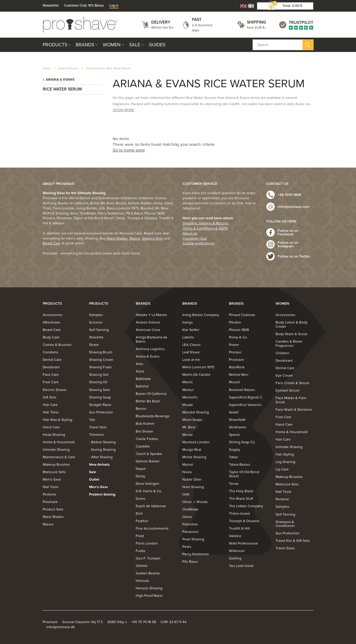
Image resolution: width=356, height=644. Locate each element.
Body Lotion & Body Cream (292, 324)
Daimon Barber (148, 461)
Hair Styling (285, 454)
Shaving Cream (101, 360)
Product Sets (53, 509)
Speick (234, 435)
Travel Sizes (285, 548)
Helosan (142, 581)
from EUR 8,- (257, 27)
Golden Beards (148, 573)
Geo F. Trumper (148, 558)
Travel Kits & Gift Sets (293, 541)
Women (112, 45)
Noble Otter (192, 479)
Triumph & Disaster (244, 521)
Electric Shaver (55, 390)
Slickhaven (238, 427)
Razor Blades (117, 238)
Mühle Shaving (194, 457)
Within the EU (162, 27)
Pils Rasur (190, 562)
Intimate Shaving (56, 450)
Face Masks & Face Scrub (291, 400)
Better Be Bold (148, 401)
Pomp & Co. (238, 337)
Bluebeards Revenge (153, 416)
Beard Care (52, 243)
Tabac (234, 457)
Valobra (235, 536)
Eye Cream (284, 375)
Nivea (187, 472)
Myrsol (188, 464)
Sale (135, 45)
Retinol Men (239, 375)
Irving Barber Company (201, 315)
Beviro (141, 409)
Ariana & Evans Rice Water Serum (108, 68)
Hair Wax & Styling (58, 420)
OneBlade (190, 509)
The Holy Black (241, 491)
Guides (157, 45)
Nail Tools (51, 487)
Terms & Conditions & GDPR (205, 228)
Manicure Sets (54, 472)
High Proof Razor (149, 596)
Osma (187, 517)
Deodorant (51, 367)
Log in (114, 6)
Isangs (188, 322)
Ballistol (142, 386)
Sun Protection (101, 412)
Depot (141, 469)
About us (190, 233)
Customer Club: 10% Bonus (84, 6)
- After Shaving (101, 457)
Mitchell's (190, 397)
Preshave (50, 502)
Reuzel (234, 382)
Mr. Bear (189, 427)
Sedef (234, 412)
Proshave (236, 360)
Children (282, 353)
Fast (197, 20)
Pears (187, 547)
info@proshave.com (294, 207)
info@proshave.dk (61, 627)
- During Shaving (102, 450)
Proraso (235, 352)
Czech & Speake (149, 454)
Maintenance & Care (59, 457)
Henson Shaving (149, 588)
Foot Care (51, 382)
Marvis (188, 382)
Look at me (191, 360)
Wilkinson (237, 551)
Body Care (51, 337)
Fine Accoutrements (152, 528)
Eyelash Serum (288, 390)
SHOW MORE (123, 110)
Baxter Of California (151, 394)
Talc (92, 420)
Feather (142, 521)
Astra (140, 371)
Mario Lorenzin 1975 (198, 367)
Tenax (234, 484)
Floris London (147, 543)
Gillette (142, 566)
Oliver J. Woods (195, 502)
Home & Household (59, 442)
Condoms (51, 352)
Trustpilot (301, 23)
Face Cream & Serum (292, 383)
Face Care (51, 375)
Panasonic (191, 532)
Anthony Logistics (150, 349)
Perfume (49, 494)
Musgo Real (192, 450)
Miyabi (188, 405)
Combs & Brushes (57, 345)
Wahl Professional (243, 543)
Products (55, 45)
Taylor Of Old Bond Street (244, 474)
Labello (188, 337)
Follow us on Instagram (288, 244)
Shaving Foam (100, 367)
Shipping (256, 22)
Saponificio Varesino (245, 405)
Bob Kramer (145, 424)
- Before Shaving (102, 442)
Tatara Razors (240, 464)
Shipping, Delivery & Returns (206, 223)
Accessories (53, 315)
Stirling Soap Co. (242, 442)
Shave (94, 345)
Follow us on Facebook (288, 232)
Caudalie (143, 446)
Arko (139, 364)
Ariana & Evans (68, 68)
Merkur (188, 390)
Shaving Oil (98, 382)
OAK (186, 494)
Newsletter (51, 6)
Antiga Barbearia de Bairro (152, 339)
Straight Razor (100, 405)
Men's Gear (52, 479)
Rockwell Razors (242, 390)
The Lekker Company (246, 506)
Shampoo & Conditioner (285, 524)
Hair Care (50, 405)
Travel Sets (98, 427)
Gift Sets (50, 397)
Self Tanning (99, 330)
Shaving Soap (100, 397)
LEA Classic (192, 345)
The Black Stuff (241, 499)
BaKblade (143, 379)
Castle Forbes (147, 439)
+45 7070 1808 (289, 195)
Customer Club (195, 238)
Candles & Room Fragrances (289, 344)
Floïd (140, 536)
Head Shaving (54, 435)
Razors (135, 238)
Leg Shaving (285, 462)
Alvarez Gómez (148, 322)
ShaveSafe (237, 420)
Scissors (96, 322)
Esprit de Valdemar (151, 506)
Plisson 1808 (239, 330)
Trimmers (97, 435)
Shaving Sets (152, 238)
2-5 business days (202, 28)
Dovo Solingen (148, 484)
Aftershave (51, 322)
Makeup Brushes (56, 464)
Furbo (140, 551)
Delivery (161, 22)
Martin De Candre (196, 375)
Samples (96, 315)
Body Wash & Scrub (291, 334)
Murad (187, 435)
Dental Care (52, 360)
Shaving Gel (99, 375)
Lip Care (282, 469)
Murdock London (196, 442)
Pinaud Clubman (242, 315)
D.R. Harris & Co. (149, 491)
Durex (140, 499)
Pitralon (235, 322)
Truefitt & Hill (239, 528)
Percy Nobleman (196, 554)
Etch (139, 513)
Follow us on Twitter (294, 256)
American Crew (148, 330)
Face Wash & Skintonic (294, 410)
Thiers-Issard (239, 513)
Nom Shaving (193, 487)
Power (234, 345)
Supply (234, 450)
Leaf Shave (191, 352)
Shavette (96, 337)
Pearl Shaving (193, 539)
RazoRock (237, 367)
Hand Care (51, 427)
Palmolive (190, 524)
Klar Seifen (191, 330)
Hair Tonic (51, 412)
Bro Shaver (145, 431)
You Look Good (241, 566)
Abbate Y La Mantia (151, 315)
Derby (140, 476)
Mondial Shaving (196, 412)
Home (47, 68)
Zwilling (235, 558)
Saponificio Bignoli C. (246, 397)
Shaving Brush (101, 352)
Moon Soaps (192, 420)
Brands (85, 45)
